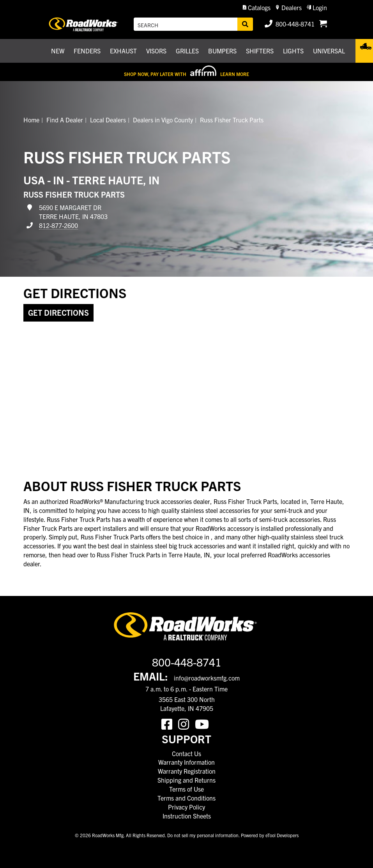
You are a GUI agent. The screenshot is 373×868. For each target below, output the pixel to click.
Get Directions (58, 312)
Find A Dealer (65, 120)
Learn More (235, 74)
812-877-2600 (58, 225)
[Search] (245, 24)
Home (31, 120)
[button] (257, 8)
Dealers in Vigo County (163, 120)
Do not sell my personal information (203, 835)
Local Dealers (108, 120)
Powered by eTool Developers (270, 835)
